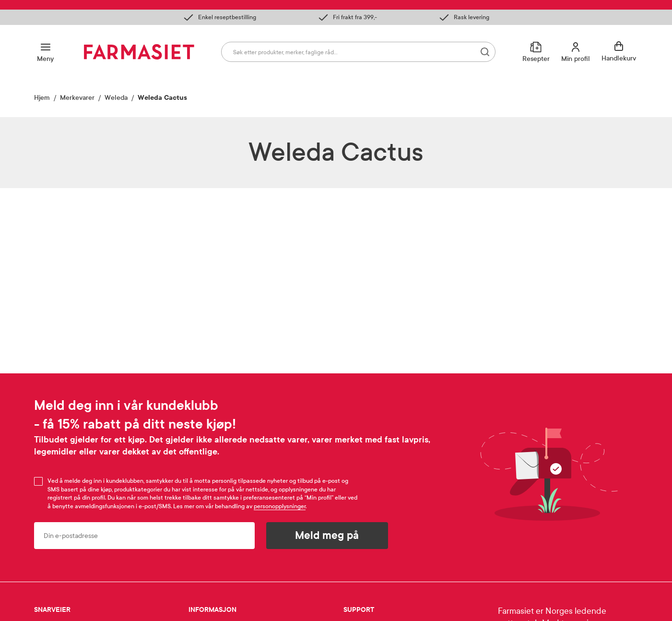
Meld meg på (327, 536)
